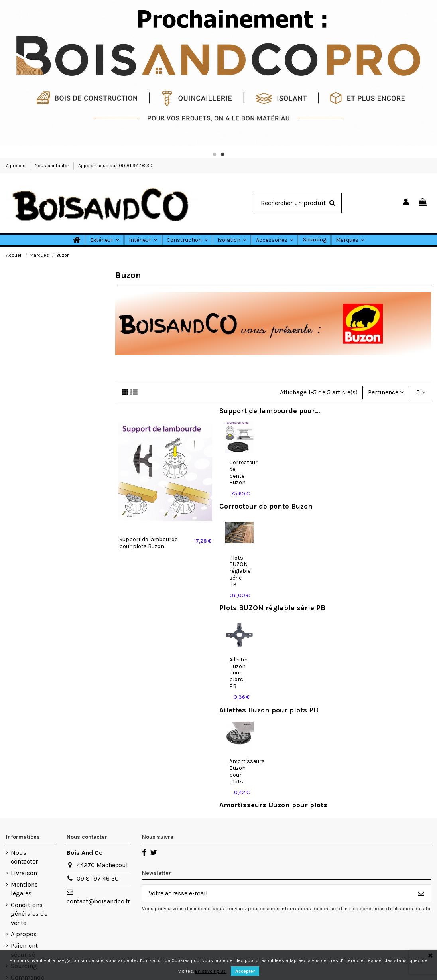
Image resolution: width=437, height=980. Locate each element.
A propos (16, 166)
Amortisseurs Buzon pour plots (273, 805)
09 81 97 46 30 (98, 878)
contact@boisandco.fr (98, 901)
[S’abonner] (421, 893)
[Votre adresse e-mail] (277, 893)
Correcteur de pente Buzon (243, 472)
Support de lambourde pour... (270, 411)
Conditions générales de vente (29, 914)
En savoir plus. (211, 971)
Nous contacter (52, 166)
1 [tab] (215, 154)
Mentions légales (24, 889)
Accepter (245, 971)
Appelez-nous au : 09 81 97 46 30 (115, 166)
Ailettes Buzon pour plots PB (239, 673)
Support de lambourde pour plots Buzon (148, 543)
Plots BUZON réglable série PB (240, 571)
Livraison (24, 873)
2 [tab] (222, 154)
